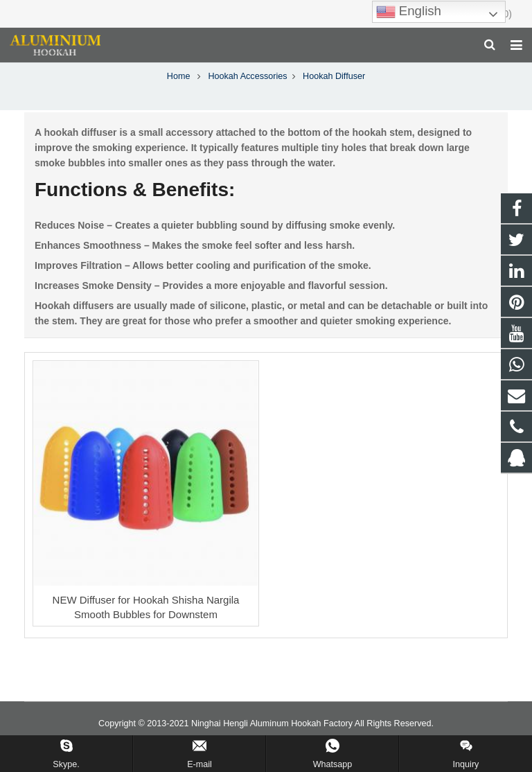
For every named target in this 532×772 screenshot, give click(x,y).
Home (179, 97)
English (409, 12)
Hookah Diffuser (266, 71)
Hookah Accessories (247, 97)
